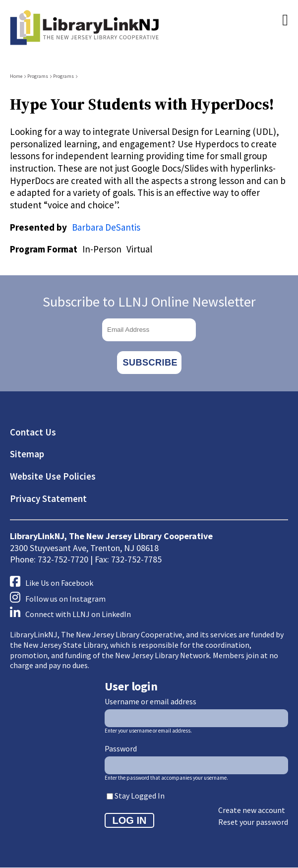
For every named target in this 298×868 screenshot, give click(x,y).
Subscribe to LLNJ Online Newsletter (149, 302)
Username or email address (150, 701)
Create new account (252, 810)
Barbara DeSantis (106, 227)
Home (16, 76)
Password (121, 748)
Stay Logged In (140, 796)
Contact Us (33, 432)
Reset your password (253, 822)
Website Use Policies (53, 476)
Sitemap (27, 454)
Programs (38, 76)
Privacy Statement (48, 498)
